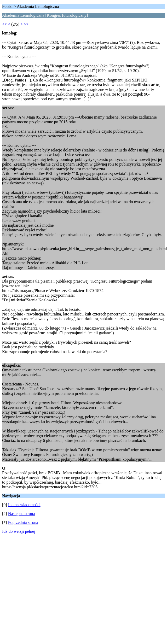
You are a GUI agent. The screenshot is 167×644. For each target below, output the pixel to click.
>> (26, 24)
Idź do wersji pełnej (19, 531)
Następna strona (22, 514)
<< (4, 24)
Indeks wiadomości (24, 505)
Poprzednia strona (23, 522)
